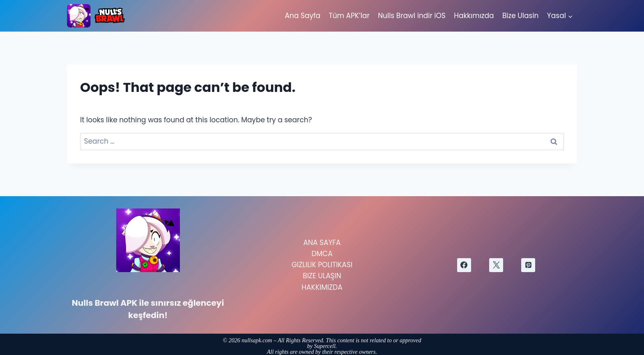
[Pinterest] (528, 265)
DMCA (322, 254)
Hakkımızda (474, 16)
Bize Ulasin (521, 16)
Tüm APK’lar (349, 16)
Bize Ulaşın (322, 276)
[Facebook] (464, 265)
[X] (496, 265)
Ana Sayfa (303, 16)
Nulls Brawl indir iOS (412, 16)
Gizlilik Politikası (322, 265)
